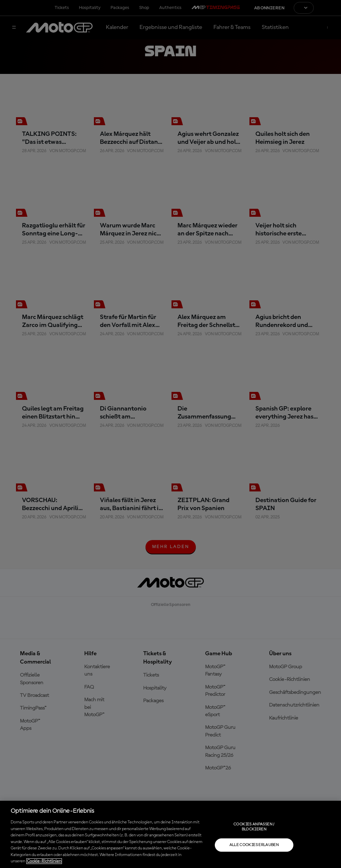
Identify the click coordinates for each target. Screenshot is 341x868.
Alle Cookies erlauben (254, 845)
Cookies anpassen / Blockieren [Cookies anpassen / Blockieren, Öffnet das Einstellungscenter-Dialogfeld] (254, 827)
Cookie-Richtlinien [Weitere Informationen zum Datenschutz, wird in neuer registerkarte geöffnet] (44, 861)
